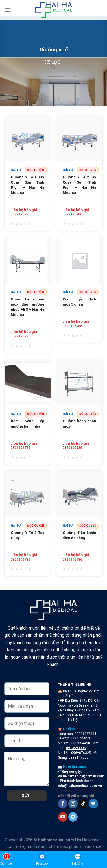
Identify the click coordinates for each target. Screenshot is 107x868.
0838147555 (78, 758)
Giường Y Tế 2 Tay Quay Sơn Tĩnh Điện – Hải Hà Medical (79, 185)
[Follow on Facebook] (63, 804)
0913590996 (76, 748)
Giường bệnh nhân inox (79, 424)
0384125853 (80, 738)
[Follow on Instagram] (73, 804)
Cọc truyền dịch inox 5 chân (79, 302)
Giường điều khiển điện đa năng (79, 535)
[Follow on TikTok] (83, 804)
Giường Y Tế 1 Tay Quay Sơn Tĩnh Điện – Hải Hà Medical (28, 185)
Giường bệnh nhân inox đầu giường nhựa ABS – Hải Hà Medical (28, 307)
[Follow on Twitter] (93, 804)
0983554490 (80, 743)
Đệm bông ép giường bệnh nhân (28, 424)
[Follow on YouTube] (63, 817)
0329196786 (84, 734)
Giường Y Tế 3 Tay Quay (28, 535)
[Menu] (8, 10)
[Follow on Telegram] (73, 817)
